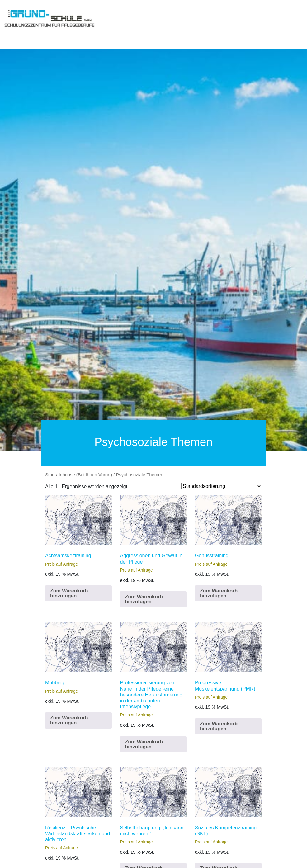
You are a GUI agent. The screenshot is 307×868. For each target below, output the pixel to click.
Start (50, 475)
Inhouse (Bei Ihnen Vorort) (85, 475)
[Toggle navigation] (12, 32)
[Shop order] (222, 486)
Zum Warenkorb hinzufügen (69, 593)
